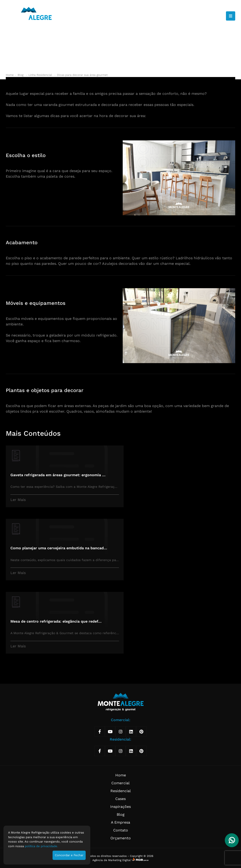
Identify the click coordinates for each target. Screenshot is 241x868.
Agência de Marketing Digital (112, 860)
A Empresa (120, 822)
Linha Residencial (41, 75)
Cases (120, 799)
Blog (21, 75)
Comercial (120, 783)
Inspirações (120, 807)
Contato (121, 830)
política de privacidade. (41, 846)
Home (10, 75)
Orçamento (121, 838)
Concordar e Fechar (69, 855)
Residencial (121, 791)
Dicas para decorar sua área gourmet (82, 75)
